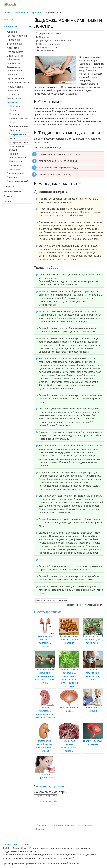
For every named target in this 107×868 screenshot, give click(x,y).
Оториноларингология (18, 83)
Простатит (14, 114)
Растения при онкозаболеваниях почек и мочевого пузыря (45, 741)
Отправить (40, 832)
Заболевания (11, 27)
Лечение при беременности (14, 69)
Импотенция (15, 161)
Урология (12, 102)
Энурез (13, 138)
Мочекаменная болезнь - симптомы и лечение (45, 636)
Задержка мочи (17, 134)
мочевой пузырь (48, 786)
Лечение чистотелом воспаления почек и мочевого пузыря (45, 708)
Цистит (13, 122)
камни (61, 786)
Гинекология (13, 40)
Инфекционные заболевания (15, 58)
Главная (7, 845)
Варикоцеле (15, 165)
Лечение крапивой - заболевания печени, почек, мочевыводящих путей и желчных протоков (69, 673)
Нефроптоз (15, 130)
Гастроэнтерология (17, 36)
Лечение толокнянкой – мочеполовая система (93, 670)
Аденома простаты (19, 118)
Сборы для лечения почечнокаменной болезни (69, 741)
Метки (17, 845)
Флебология (13, 48)
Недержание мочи (18, 142)
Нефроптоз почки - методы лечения (84, 605)
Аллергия (12, 32)
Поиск (27, 845)
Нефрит (13, 110)
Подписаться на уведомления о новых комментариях (64, 828)
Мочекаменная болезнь (17, 148)
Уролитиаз (14, 169)
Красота (8, 196)
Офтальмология (15, 79)
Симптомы (12, 177)
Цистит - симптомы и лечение (52, 600)
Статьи (7, 201)
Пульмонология (15, 52)
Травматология (15, 98)
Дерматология (14, 44)
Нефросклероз (17, 106)
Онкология (12, 75)
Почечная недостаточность (18, 156)
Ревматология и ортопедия (15, 88)
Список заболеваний (18, 181)
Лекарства (9, 186)
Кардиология (14, 63)
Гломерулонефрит (19, 126)
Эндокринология (16, 173)
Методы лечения (12, 191)
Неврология (13, 94)
